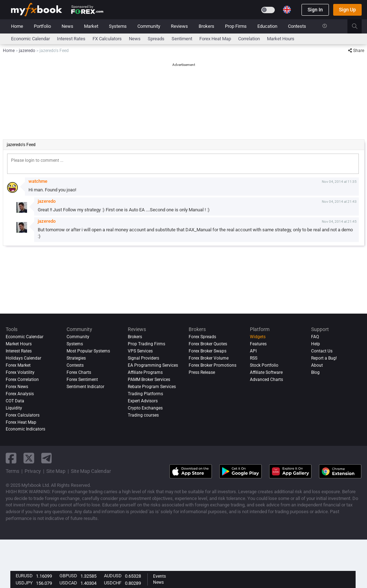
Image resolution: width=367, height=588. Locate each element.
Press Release (202, 372)
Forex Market (18, 365)
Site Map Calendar (91, 471)
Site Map (56, 471)
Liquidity (14, 408)
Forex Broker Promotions (213, 365)
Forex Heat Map (215, 39)
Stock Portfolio (264, 365)
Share (356, 51)
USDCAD (68, 583)
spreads (156, 39)
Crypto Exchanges (145, 408)
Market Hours (281, 39)
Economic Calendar (30, 39)
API (253, 351)
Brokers (206, 26)
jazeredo (47, 201)
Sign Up (347, 10)
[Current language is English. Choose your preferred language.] (287, 10)
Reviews (179, 26)
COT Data (15, 401)
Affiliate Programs (145, 372)
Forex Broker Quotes (208, 344)
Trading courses (143, 415)
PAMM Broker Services (149, 380)
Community (149, 26)
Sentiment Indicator (85, 387)
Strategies (76, 358)
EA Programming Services (153, 365)
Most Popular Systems (88, 351)
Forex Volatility (20, 372)
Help (316, 344)
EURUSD (24, 576)
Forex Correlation (22, 380)
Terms (12, 471)
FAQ (315, 337)
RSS (254, 358)
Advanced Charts (266, 380)
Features (258, 344)
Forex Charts (79, 372)
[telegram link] (47, 458)
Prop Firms (236, 26)
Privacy (33, 471)
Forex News (17, 387)
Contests (297, 26)
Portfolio (42, 26)
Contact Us (322, 351)
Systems (118, 26)
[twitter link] (29, 458)
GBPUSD (68, 576)
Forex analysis (20, 394)
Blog (315, 372)
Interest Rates (71, 39)
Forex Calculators (23, 415)
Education (267, 26)
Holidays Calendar (23, 358)
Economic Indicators (25, 429)
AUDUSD (113, 576)
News (67, 26)
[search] (359, 26)
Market (91, 26)
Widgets (258, 337)
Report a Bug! (324, 358)
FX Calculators (107, 39)
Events (159, 576)
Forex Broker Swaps (208, 351)
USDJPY (24, 583)
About (317, 365)
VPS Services (140, 351)
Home (17, 26)
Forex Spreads (202, 337)
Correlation (249, 39)
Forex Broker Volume (209, 358)
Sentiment (182, 39)
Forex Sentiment (82, 380)
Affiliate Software (266, 372)
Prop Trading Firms (146, 344)
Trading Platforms (145, 394)
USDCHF (113, 583)
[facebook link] (11, 458)
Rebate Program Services (152, 387)
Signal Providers (143, 358)
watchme (38, 181)
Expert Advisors (143, 401)
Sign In (315, 10)
